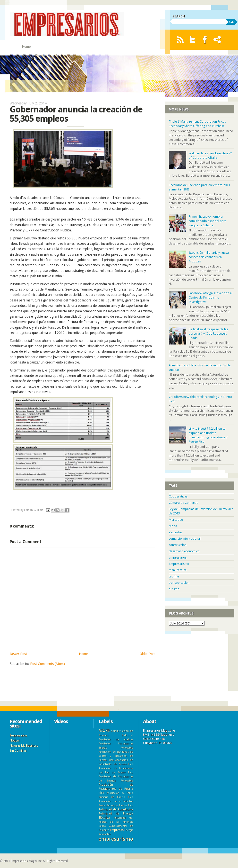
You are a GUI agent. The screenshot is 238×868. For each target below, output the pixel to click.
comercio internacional (185, 539)
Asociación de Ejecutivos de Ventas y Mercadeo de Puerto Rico (116, 756)
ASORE (104, 730)
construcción (178, 545)
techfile (174, 576)
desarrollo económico (184, 551)
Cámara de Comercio (184, 503)
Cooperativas (178, 496)
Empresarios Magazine (26, 861)
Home (26, 47)
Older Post (148, 654)
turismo (174, 589)
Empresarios (18, 735)
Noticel (15, 740)
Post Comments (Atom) (47, 664)
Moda (173, 526)
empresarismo (179, 564)
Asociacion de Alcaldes (116, 739)
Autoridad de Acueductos (116, 809)
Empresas (117, 830)
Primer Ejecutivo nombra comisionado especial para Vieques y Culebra (208, 221)
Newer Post (18, 654)
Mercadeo (176, 520)
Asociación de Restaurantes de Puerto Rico (116, 789)
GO (232, 22)
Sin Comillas (18, 751)
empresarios (178, 557)
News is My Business (24, 746)
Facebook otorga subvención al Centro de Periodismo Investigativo (211, 297)
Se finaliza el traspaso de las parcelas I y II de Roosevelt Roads (208, 334)
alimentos (176, 532)
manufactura (178, 570)
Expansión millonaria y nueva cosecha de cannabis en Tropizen (209, 257)
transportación (179, 583)
